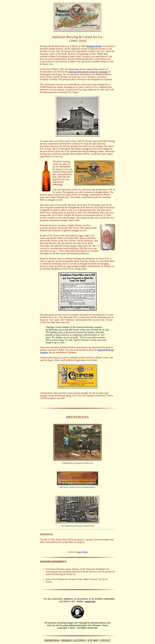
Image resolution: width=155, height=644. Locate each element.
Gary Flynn (82, 552)
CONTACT (105, 640)
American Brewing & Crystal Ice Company (88, 72)
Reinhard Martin (94, 46)
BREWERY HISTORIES (73, 640)
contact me (90, 601)
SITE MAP (93, 640)
